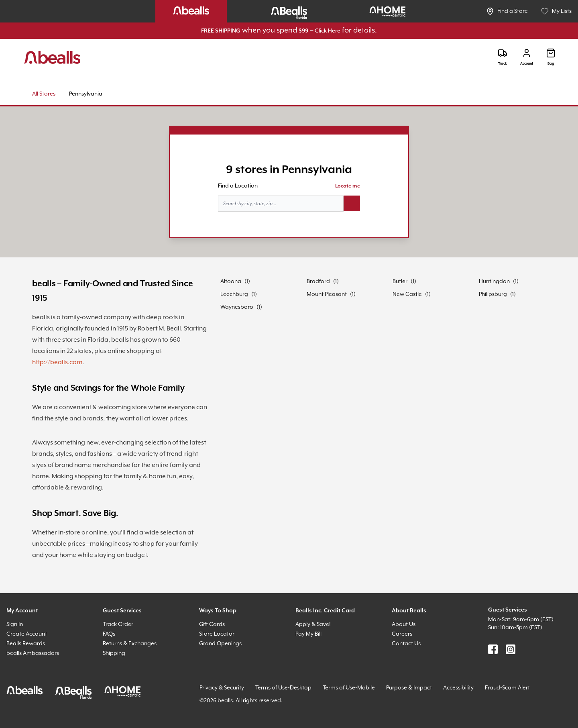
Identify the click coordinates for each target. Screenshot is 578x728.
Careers (402, 634)
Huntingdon (494, 281)
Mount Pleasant (327, 294)
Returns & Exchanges (130, 644)
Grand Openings (220, 644)
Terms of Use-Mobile (349, 688)
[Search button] (352, 204)
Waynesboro (237, 307)
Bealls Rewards (26, 644)
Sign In (15, 624)
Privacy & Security (222, 688)
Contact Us (406, 644)
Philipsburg (493, 294)
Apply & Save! (313, 624)
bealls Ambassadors (33, 653)
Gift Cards (212, 624)
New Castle (407, 294)
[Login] (527, 57)
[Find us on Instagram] (511, 649)
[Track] (503, 57)
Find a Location (238, 186)
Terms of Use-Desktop (283, 688)
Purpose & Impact (409, 688)
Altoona (231, 281)
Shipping (114, 653)
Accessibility (458, 688)
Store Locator (217, 634)
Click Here (328, 31)
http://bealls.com (57, 362)
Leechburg (234, 294)
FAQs (109, 634)
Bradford (318, 281)
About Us (404, 624)
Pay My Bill (308, 634)
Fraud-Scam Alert (507, 688)
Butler (400, 281)
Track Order (118, 624)
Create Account (27, 634)
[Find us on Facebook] (493, 649)
